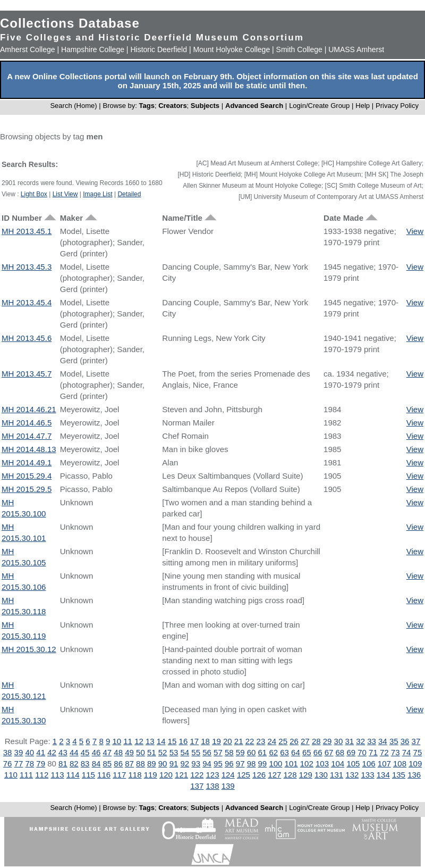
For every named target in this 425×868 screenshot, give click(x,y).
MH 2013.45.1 (27, 231)
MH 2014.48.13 (29, 449)
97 (240, 763)
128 (290, 775)
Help (363, 106)
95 (218, 763)
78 (29, 763)
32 (360, 741)
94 (207, 763)
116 (104, 775)
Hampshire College (93, 49)
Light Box (34, 194)
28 (316, 741)
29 (328, 741)
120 (166, 775)
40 (29, 752)
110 (11, 775)
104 (338, 763)
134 (383, 775)
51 (152, 752)
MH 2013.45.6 (27, 338)
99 (263, 763)
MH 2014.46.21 (29, 409)
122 (197, 775)
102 (307, 763)
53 (174, 752)
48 (118, 752)
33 (372, 741)
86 (118, 763)
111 (26, 775)
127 (274, 775)
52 (163, 752)
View (415, 231)
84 (96, 763)
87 (129, 763)
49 (129, 752)
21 (239, 741)
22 (250, 741)
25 (283, 741)
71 (373, 752)
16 (184, 741)
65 (307, 752)
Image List (97, 194)
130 (321, 775)
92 (185, 763)
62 (273, 752)
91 (174, 763)
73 (396, 752)
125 (244, 775)
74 (407, 752)
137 (197, 786)
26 (294, 741)
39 (19, 752)
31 (349, 741)
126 (259, 775)
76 (8, 763)
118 (135, 775)
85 (107, 763)
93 (196, 763)
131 (337, 775)
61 (263, 752)
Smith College (299, 49)
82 (74, 763)
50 (141, 752)
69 (351, 752)
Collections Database (70, 23)
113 (57, 775)
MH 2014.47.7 (27, 436)
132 (352, 775)
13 (150, 741)
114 (73, 775)
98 (252, 763)
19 (216, 741)
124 (228, 775)
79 (41, 763)
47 (107, 752)
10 (117, 741)
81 (63, 763)
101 (291, 763)
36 (405, 741)
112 (42, 775)
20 (228, 741)
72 (384, 752)
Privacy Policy (397, 106)
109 (415, 763)
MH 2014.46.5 (27, 423)
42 (52, 752)
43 (63, 752)
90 (163, 763)
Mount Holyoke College (231, 49)
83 (85, 763)
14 (161, 741)
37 (416, 741)
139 (228, 786)
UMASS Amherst (356, 49)
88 (141, 763)
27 (305, 741)
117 (119, 775)
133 (368, 775)
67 (329, 752)
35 (394, 741)
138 (212, 786)
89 (152, 763)
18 (205, 741)
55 (196, 752)
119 (151, 775)
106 (369, 763)
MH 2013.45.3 (27, 267)
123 (212, 775)
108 (400, 763)
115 (88, 775)
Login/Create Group (320, 106)
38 (8, 752)
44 (74, 752)
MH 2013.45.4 (27, 302)
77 (19, 763)
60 (252, 752)
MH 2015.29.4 (27, 476)
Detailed (129, 194)
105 (353, 763)
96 (229, 763)
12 (139, 741)
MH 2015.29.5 (27, 489)
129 (306, 775)
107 (384, 763)
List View (65, 194)
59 (240, 752)
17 (194, 741)
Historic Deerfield (159, 49)
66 (318, 752)
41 (41, 752)
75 (418, 752)
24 (272, 741)
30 (339, 741)
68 (340, 752)
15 (172, 741)
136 (414, 775)
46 (96, 752)
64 (296, 752)
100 (275, 763)
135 (399, 775)
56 (207, 752)
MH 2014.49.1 (27, 462)
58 (229, 752)
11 (128, 741)
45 (85, 752)
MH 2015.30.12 (29, 649)
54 (185, 752)
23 (261, 741)
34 (383, 741)
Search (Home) (73, 106)
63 (284, 752)
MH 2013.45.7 (27, 374)
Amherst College (28, 49)
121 (181, 775)
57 (218, 752)
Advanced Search (254, 106)
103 (322, 763)
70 (362, 752)
